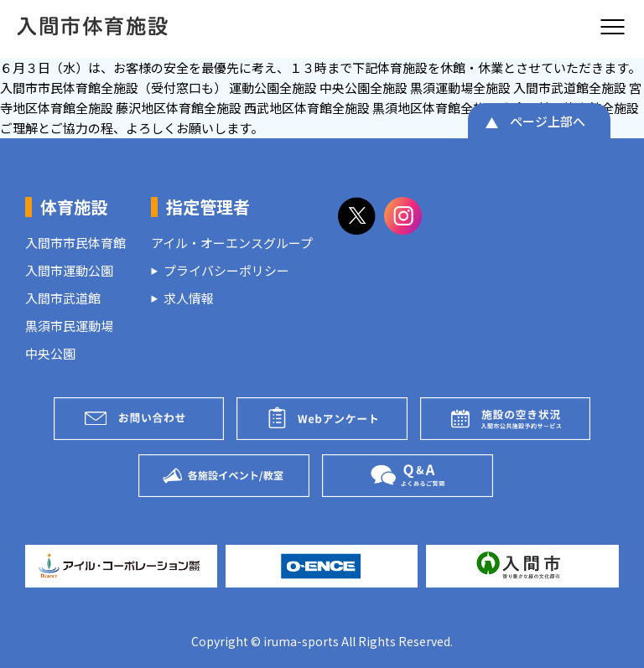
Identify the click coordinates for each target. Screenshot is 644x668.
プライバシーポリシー (226, 270)
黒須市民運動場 (69, 326)
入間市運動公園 (69, 270)
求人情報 (189, 298)
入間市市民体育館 (75, 243)
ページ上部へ (548, 121)
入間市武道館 (63, 298)
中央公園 (50, 353)
